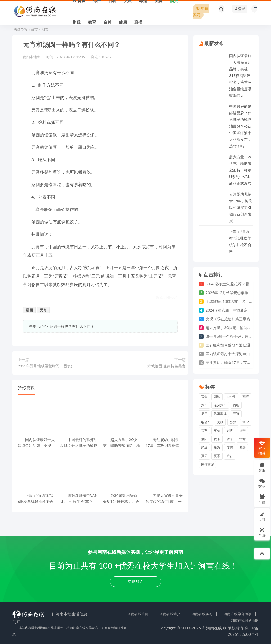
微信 (262, 483)
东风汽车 (220, 405)
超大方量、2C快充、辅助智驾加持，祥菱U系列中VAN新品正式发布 (241, 170)
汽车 (204, 405)
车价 (217, 431)
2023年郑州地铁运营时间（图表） (46, 366)
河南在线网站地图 (245, 620)
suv (246, 422)
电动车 (206, 422)
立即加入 (135, 581)
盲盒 (204, 397)
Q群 (262, 499)
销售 (230, 431)
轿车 (230, 439)
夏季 (217, 456)
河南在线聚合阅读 (238, 614)
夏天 (204, 456)
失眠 (220, 422)
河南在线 (214, 628)
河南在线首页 (138, 614)
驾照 (246, 397)
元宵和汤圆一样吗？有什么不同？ (66, 326)
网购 (217, 397)
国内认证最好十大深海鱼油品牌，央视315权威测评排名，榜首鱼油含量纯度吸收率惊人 (240, 76)
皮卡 (217, 439)
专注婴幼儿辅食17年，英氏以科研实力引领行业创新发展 (241, 207)
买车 (204, 431)
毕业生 (231, 397)
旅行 (230, 456)
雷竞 (242, 439)
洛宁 (242, 431)
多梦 (233, 422)
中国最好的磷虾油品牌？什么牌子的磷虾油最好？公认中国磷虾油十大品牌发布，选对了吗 (240, 126)
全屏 (262, 532)
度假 (230, 447)
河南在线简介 (170, 614)
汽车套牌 (220, 414)
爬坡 (204, 447)
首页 (34, 30)
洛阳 (204, 439)
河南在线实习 (202, 614)
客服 (262, 467)
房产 (204, 414)
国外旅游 (207, 464)
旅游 (217, 447)
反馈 (262, 516)
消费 (45, 30)
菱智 (236, 405)
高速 (236, 414)
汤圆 (29, 310)
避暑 (242, 447)
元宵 (43, 310)
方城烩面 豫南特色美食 (166, 366)
